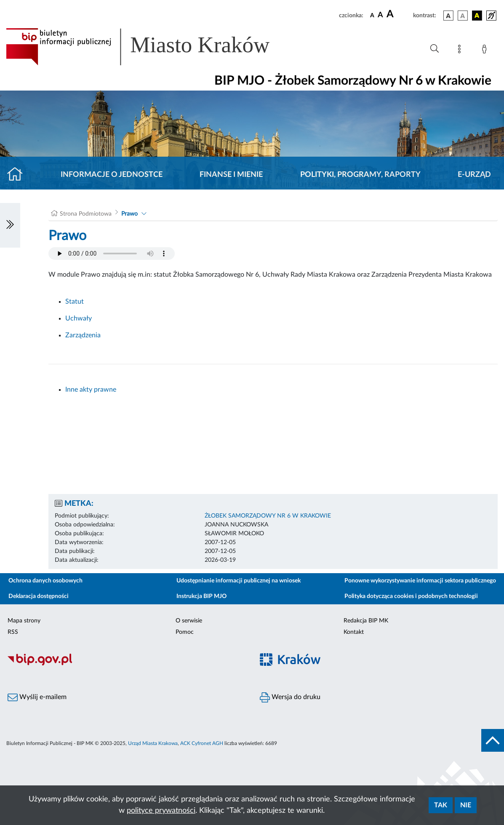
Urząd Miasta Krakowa (153, 743)
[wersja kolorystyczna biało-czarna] (463, 16)
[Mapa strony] (461, 51)
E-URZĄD (474, 175)
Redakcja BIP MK (366, 621)
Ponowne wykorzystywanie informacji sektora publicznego (420, 581)
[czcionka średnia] (380, 15)
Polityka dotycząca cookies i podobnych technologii (411, 596)
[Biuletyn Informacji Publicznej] (126, 664)
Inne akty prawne (91, 390)
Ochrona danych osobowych (45, 581)
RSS (13, 632)
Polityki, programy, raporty (360, 175)
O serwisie (189, 621)
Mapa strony (24, 621)
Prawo (129, 214)
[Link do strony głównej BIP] (150, 47)
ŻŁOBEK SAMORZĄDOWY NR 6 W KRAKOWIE (268, 516)
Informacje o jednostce (112, 175)
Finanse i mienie (231, 175)
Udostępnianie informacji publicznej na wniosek (239, 581)
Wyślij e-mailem (37, 697)
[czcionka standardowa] (372, 15)
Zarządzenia (83, 335)
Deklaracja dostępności (39, 596)
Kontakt (354, 632)
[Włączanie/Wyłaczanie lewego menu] (10, 225)
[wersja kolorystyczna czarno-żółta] (477, 16)
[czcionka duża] (399, 14)
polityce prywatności (161, 811)
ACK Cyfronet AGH (202, 743)
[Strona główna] (18, 175)
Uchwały (79, 318)
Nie (466, 805)
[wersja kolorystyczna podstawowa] (448, 16)
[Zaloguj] (486, 51)
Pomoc (185, 632)
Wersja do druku (290, 697)
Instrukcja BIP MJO (201, 596)
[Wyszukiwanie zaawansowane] (435, 49)
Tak (441, 805)
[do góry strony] (493, 740)
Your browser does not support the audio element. (112, 254)
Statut (75, 302)
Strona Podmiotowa (86, 214)
